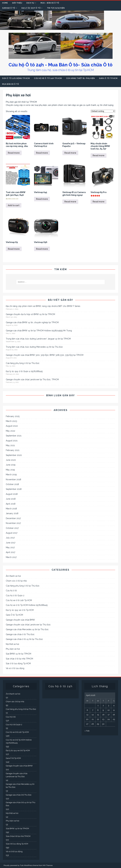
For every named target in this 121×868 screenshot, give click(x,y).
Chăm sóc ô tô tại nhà (16, 581)
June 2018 (11, 499)
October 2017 (12, 528)
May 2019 (10, 470)
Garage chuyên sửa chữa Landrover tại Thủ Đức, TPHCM (32, 379)
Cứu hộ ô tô (11, 591)
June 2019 (11, 465)
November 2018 (13, 479)
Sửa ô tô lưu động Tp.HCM (16, 78)
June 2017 (11, 543)
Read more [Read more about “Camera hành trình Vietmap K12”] (42, 153)
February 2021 (13, 450)
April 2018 (11, 504)
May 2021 (10, 445)
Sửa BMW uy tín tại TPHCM (18, 654)
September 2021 (14, 436)
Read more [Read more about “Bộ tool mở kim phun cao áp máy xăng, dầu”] (14, 153)
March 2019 (11, 475)
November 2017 (13, 523)
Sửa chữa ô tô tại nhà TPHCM (19, 659)
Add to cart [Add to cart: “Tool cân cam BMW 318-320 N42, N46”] (14, 205)
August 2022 (12, 426)
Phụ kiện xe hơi (13, 649)
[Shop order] (103, 111)
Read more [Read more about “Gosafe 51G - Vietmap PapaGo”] (70, 153)
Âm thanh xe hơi (13, 576)
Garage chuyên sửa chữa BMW (20, 620)
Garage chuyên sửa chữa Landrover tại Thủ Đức (28, 625)
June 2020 (11, 460)
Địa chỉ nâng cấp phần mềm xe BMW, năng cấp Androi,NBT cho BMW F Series (43, 306)
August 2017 (12, 533)
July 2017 (10, 538)
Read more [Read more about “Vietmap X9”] (14, 249)
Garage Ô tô (9, 8)
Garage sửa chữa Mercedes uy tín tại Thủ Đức (27, 629)
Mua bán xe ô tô (11, 84)
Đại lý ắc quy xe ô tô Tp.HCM (20, 610)
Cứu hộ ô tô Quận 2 (15, 596)
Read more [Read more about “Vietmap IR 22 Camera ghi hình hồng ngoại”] (70, 202)
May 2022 (10, 431)
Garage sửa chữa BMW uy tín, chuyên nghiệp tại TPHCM (32, 322)
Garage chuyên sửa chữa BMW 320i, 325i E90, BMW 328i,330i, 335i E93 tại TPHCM (45, 355)
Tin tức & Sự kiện (56, 8)
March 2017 (11, 557)
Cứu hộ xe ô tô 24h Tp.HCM (48, 78)
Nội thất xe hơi (12, 644)
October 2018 (12, 484)
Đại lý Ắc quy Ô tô (31, 8)
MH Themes (48, 865)
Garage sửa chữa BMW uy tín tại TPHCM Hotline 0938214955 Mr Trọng (39, 331)
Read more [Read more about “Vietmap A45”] (42, 199)
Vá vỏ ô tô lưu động (15, 668)
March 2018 (11, 509)
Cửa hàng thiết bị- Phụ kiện (80, 78)
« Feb (87, 731)
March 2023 (11, 421)
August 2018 (12, 494)
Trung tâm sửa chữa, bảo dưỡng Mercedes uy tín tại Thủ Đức (34, 347)
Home (5, 3)
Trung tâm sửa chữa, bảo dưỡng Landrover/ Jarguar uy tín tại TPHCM (38, 339)
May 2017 (10, 547)
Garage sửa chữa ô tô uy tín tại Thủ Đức (24, 639)
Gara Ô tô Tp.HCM (108, 78)
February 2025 (13, 416)
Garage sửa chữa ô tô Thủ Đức (20, 634)
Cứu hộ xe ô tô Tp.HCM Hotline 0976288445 (27, 605)
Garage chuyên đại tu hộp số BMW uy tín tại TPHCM (30, 314)
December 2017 (13, 518)
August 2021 (12, 441)
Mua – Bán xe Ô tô (50, 3)
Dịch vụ (30, 3)
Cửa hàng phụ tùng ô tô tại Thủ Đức (23, 363)
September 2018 (14, 489)
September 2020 (14, 455)
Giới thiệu (17, 3)
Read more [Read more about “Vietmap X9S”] (42, 249)
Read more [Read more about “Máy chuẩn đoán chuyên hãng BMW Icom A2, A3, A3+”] (99, 155)
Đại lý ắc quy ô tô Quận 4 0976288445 (24, 371)
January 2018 (12, 513)
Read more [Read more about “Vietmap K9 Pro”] (99, 202)
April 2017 (10, 552)
